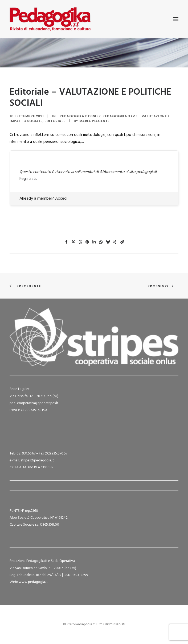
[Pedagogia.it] (50, 19)
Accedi (61, 199)
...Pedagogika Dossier (79, 116)
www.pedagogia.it (33, 582)
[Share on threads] (80, 242)
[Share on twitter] (73, 242)
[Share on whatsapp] (101, 242)
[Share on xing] (115, 242)
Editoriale (55, 121)
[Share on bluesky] (108, 242)
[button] (176, 19)
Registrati (28, 179)
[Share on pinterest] (87, 242)
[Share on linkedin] (94, 242)
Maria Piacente (95, 121)
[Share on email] (122, 242)
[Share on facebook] (66, 242)
